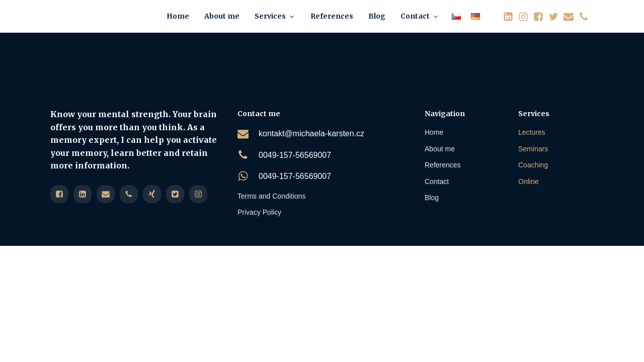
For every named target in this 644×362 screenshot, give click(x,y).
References (332, 16)
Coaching (533, 165)
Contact (420, 16)
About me (222, 16)
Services (275, 16)
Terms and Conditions (271, 196)
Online (528, 182)
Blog (377, 16)
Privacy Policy (259, 212)
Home (178, 16)
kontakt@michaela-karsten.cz (311, 133)
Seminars (533, 149)
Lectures (532, 132)
